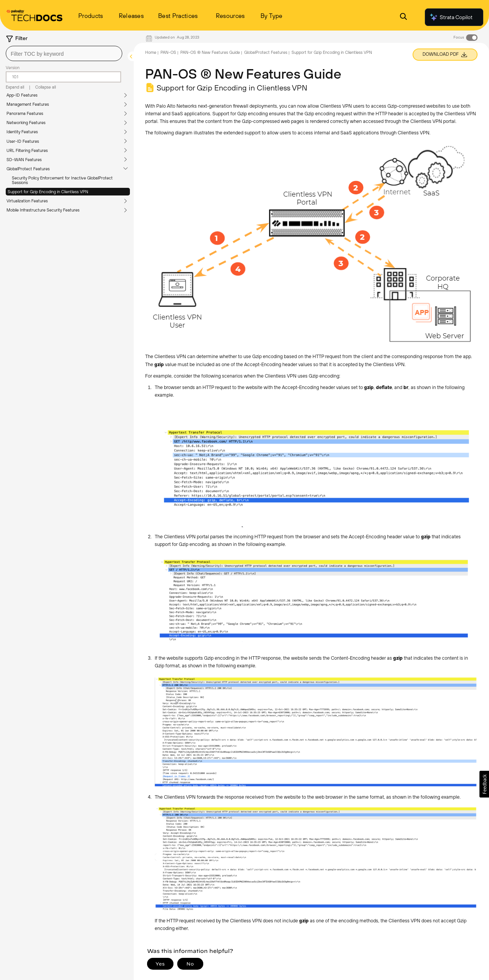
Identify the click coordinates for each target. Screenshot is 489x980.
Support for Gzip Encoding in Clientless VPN (48, 192)
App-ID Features (22, 95)
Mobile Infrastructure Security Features (43, 210)
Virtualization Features (27, 201)
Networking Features (26, 123)
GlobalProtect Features (28, 169)
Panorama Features (25, 113)
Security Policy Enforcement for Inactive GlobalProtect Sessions (62, 180)
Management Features (28, 104)
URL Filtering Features (27, 150)
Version (13, 68)
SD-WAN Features (24, 160)
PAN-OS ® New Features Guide (210, 52)
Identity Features (22, 132)
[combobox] (64, 53)
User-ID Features (23, 141)
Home (151, 52)
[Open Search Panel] (403, 17)
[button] (484, 784)
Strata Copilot (451, 17)
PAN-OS (168, 52)
